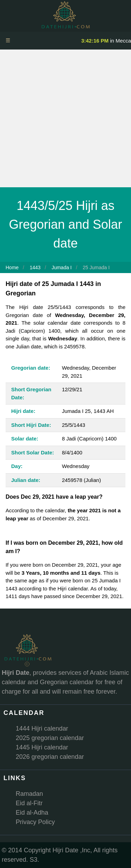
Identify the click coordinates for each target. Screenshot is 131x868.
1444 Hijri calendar (42, 729)
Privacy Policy (35, 822)
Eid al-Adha (32, 813)
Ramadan (29, 794)
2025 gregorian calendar (50, 738)
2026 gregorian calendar (50, 757)
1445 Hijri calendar (42, 747)
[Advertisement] (65, 118)
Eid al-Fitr (29, 803)
